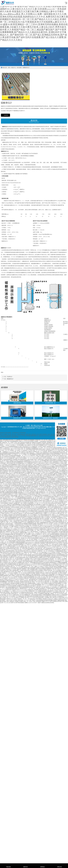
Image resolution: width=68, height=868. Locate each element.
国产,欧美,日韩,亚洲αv (19, 554)
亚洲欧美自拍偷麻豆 (21, 542)
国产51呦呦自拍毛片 (17, 502)
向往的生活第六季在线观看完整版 (19, 585)
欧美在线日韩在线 (36, 576)
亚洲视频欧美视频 (9, 534)
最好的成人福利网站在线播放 (12, 583)
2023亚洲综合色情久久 (61, 476)
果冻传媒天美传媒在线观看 (46, 542)
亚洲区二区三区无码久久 (10, 468)
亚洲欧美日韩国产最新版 (33, 573)
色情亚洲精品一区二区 (37, 486)
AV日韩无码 (34, 564)
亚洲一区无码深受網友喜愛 (47, 497)
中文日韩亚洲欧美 (47, 486)
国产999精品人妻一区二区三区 (8, 598)
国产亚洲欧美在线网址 (37, 501)
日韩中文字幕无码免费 (27, 483)
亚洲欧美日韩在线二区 (7, 481)
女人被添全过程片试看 (27, 499)
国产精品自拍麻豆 (18, 536)
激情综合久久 (10, 479)
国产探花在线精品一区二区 (34, 552)
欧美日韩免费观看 (44, 496)
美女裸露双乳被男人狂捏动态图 (36, 511)
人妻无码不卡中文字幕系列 (31, 481)
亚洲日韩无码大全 (47, 528)
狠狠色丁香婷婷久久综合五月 (46, 599)
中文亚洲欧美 (58, 570)
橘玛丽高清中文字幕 (9, 572)
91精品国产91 (64, 550)
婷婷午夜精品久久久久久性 (54, 579)
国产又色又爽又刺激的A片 (56, 546)
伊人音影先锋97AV (47, 581)
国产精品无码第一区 (54, 573)
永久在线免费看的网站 (55, 516)
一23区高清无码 (17, 524)
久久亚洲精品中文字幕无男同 (58, 564)
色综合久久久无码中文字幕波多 (16, 579)
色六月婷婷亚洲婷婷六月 (22, 511)
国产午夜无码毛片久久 (26, 446)
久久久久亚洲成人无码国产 (54, 552)
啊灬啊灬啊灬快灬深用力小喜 (38, 498)
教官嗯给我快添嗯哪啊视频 (16, 462)
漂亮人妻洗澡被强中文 (10, 519)
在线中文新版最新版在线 (32, 557)
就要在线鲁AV (14, 556)
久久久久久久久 (30, 542)
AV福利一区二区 (61, 539)
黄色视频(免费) (45, 461)
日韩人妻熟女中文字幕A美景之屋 (53, 490)
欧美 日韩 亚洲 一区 (57, 528)
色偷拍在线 (53, 470)
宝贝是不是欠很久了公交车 (20, 550)
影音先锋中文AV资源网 (50, 465)
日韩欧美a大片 (10, 599)
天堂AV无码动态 (30, 489)
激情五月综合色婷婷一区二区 (27, 507)
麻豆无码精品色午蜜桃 (39, 444)
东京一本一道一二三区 (30, 554)
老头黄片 (17, 547)
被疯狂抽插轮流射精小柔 (44, 564)
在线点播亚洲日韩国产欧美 (10, 499)
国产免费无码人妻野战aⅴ (21, 569)
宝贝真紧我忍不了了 (61, 596)
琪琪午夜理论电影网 (48, 483)
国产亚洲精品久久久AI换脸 (20, 552)
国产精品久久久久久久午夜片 (49, 547)
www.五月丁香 (48, 586)
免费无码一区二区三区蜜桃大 (30, 515)
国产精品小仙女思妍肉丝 (9, 511)
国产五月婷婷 (14, 600)
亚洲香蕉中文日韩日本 (57, 538)
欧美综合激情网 (12, 586)
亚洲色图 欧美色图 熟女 (34, 467)
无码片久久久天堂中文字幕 (18, 506)
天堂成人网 (47, 511)
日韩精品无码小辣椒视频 (26, 521)
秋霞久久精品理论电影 (7, 524)
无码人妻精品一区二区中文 (21, 572)
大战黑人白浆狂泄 (9, 480)
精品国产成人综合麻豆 (53, 446)
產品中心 (14, 68)
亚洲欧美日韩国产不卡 (13, 546)
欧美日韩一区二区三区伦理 (21, 480)
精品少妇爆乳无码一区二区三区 (51, 501)
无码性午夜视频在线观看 (10, 564)
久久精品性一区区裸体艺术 (51, 518)
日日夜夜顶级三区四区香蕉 (24, 490)
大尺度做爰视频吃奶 (19, 543)
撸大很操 (28, 528)
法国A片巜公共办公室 (24, 441)
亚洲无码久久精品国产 (40, 543)
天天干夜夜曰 (47, 530)
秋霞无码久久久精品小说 (33, 537)
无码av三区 (45, 472)
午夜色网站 (34, 525)
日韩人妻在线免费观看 (7, 537)
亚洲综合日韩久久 (56, 595)
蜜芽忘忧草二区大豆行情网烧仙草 (22, 595)
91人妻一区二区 (37, 461)
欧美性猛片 (42, 596)
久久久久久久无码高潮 (49, 480)
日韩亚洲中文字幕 (51, 441)
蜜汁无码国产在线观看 (42, 554)
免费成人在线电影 (8, 515)
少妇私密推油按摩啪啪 (18, 545)
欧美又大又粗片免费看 (42, 510)
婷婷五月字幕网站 (20, 598)
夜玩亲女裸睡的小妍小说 (53, 467)
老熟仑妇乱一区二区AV (24, 600)
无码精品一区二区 (37, 545)
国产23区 (41, 587)
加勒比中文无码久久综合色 (17, 461)
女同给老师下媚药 (24, 453)
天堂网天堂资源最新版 (29, 577)
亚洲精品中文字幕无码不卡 (50, 512)
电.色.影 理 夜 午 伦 (17, 530)
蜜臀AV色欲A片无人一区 (31, 533)
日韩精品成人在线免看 (33, 590)
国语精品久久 (43, 588)
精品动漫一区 (7, 526)
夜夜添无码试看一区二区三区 (46, 590)
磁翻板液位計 (26, 68)
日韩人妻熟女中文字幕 (30, 445)
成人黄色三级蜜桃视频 (40, 523)
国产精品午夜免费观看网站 (12, 441)
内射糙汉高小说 (40, 465)
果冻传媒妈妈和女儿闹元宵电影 (26, 459)
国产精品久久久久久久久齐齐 (43, 494)
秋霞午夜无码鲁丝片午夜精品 (19, 471)
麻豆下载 (64, 486)
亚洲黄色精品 (36, 519)
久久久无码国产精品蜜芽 (16, 577)
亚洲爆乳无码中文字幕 (44, 557)
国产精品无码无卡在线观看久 (7, 525)
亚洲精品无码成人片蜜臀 (40, 514)
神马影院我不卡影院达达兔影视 (12, 507)
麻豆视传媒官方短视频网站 (30, 448)
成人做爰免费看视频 (15, 505)
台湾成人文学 (45, 574)
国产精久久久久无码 (30, 598)
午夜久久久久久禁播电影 (47, 585)
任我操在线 (40, 471)
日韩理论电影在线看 (45, 457)
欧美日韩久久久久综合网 (17, 578)
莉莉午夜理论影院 (6, 538)
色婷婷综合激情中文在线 (47, 454)
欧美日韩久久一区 (16, 594)
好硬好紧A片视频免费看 (25, 501)
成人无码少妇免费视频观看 (9, 518)
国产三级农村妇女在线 (33, 492)
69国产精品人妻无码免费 (28, 479)
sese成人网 (39, 581)
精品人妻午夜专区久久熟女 (44, 533)
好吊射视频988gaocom (21, 463)
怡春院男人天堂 (50, 569)
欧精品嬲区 (53, 475)
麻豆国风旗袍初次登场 (37, 528)
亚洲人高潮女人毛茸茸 (14, 576)
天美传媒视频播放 (60, 555)
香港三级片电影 (40, 455)
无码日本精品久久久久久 (37, 488)
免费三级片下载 (29, 547)
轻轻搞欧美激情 (27, 485)
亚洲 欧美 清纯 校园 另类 (30, 581)
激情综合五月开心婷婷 (56, 511)
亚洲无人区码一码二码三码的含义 (53, 541)
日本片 (41, 520)
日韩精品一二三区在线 (7, 573)
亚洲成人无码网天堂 (45, 550)
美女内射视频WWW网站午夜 (41, 505)
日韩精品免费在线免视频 (61, 466)
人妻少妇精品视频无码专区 (12, 587)
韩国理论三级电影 (14, 601)
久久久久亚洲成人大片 (7, 529)
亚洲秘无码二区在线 (37, 446)
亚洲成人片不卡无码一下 (19, 529)
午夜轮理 (61, 577)
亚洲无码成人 (41, 459)
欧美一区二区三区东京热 (39, 450)
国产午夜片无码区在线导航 (35, 476)
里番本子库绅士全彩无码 (33, 550)
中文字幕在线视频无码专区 (45, 515)
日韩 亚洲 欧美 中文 (59, 590)
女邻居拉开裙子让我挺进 (50, 471)
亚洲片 (35, 459)
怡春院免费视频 (56, 481)
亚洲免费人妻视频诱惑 (47, 443)
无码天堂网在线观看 (27, 561)
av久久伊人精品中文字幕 (53, 514)
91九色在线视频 (32, 484)
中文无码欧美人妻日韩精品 (21, 467)
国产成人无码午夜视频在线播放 (28, 583)
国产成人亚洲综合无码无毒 (10, 490)
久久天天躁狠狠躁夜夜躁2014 (12, 446)
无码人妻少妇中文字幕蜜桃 (15, 563)
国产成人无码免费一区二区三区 (48, 519)
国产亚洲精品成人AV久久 (24, 532)
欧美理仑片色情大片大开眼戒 (24, 518)
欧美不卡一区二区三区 (46, 572)
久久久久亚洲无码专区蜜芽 (17, 448)
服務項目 (25, 866)
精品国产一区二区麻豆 (55, 559)
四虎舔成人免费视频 (11, 555)
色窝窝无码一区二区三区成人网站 (57, 505)
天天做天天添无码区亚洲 (28, 508)
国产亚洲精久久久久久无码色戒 (13, 508)
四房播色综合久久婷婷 (57, 533)
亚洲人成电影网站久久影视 (56, 462)
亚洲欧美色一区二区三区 (41, 440)
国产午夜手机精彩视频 (26, 576)
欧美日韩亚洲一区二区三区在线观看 (42, 521)
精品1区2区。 (63, 591)
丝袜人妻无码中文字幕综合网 (57, 598)
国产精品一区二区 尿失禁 (59, 468)
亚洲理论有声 (8, 590)
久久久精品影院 (41, 506)
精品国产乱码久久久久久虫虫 (19, 590)
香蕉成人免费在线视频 (12, 496)
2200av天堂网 (54, 530)
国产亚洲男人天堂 (12, 512)
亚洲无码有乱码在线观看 (56, 461)
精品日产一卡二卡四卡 (52, 485)
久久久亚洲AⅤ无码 (62, 524)
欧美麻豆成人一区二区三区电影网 (10, 472)
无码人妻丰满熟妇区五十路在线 (56, 484)
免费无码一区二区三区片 (45, 538)
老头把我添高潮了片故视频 (42, 598)
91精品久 (44, 446)
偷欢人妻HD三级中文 (41, 458)
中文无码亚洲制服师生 (19, 444)
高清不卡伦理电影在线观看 (51, 445)
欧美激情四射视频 (48, 600)
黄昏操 (8, 592)
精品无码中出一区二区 (25, 539)
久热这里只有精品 (12, 484)
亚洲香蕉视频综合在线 (29, 462)
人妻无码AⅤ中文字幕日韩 (24, 496)
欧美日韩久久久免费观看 (14, 440)
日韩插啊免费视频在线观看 (23, 498)
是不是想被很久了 (53, 479)
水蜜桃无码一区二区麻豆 (8, 443)
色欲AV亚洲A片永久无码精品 (21, 477)
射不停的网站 (20, 568)
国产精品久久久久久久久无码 (45, 525)
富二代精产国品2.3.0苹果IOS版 (42, 475)
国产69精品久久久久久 (14, 475)
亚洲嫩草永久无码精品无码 (23, 586)
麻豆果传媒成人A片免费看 (37, 532)
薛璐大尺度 (21, 465)
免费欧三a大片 (28, 603)
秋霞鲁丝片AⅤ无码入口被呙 (15, 494)
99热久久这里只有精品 (35, 559)
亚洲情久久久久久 (7, 502)
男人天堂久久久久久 (60, 569)
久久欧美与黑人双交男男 (50, 455)
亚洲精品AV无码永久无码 (9, 520)
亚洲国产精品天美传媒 (50, 596)
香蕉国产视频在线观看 (59, 600)
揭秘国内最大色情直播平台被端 (32, 568)
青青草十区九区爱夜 (10, 596)
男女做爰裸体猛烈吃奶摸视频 (10, 493)
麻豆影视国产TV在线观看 (23, 559)
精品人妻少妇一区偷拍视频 (29, 563)
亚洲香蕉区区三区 (28, 461)
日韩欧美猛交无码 (19, 525)
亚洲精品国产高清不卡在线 (8, 560)
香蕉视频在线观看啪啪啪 (32, 449)
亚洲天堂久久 (49, 592)
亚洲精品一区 (18, 479)
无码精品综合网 (33, 477)
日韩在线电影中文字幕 (43, 546)
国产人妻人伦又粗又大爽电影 (50, 508)
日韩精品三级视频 (13, 503)
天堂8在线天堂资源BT (38, 561)
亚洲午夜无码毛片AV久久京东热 (46, 466)
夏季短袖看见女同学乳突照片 (25, 497)
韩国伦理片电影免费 (60, 449)
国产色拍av (7, 461)
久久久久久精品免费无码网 (45, 536)
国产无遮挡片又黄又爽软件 (26, 452)
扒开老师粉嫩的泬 (57, 561)
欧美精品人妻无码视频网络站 (10, 465)
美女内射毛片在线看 (57, 545)
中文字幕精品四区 (20, 596)
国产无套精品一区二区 (54, 510)
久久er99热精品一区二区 (9, 486)
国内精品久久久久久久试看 (54, 458)
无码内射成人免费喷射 (18, 533)
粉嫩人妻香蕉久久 (16, 526)
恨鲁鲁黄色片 (46, 453)
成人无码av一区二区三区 (36, 582)
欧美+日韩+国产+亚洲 (49, 488)
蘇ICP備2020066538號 (37, 425)
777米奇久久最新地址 (61, 470)
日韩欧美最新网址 (47, 595)
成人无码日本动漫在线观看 (32, 538)
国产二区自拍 (54, 524)
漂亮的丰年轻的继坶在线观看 (39, 555)
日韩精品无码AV (9, 474)
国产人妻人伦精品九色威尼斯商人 (26, 503)
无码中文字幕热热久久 (37, 534)
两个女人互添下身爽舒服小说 (39, 485)
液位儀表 (19, 68)
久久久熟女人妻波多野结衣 (36, 512)
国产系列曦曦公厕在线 (24, 488)
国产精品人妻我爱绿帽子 (13, 570)
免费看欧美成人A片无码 (60, 507)
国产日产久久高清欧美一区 (59, 576)
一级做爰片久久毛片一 (8, 528)
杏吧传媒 (22, 547)
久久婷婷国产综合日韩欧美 (7, 467)
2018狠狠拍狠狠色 (59, 551)
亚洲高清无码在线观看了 (10, 457)
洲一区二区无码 (37, 547)
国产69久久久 (34, 565)
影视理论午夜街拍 (51, 555)
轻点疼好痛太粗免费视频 (27, 505)
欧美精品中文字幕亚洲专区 (29, 494)
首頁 (9, 68)
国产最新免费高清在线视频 (32, 596)
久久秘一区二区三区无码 (41, 503)
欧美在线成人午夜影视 (34, 572)
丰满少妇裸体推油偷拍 (41, 507)
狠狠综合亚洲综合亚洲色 (48, 603)
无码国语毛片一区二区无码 (46, 492)
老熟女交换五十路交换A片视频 (46, 449)
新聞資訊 (42, 866)
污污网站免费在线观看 (57, 521)
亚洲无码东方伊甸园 (53, 489)
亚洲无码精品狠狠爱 (24, 587)
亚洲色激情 (53, 557)
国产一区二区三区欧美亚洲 (57, 457)
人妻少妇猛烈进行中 (15, 592)
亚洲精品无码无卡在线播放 (55, 554)
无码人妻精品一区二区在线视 (38, 539)
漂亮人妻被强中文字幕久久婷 (10, 532)
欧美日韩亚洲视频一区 (26, 526)
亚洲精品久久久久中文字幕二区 (10, 452)
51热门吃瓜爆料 (36, 474)
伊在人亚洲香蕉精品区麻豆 (9, 548)
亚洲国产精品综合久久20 (8, 569)
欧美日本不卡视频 (14, 488)
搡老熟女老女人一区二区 (26, 588)
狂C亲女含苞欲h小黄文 (30, 465)
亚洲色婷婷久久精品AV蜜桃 (50, 520)
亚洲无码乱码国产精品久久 (13, 588)
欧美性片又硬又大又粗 (46, 463)
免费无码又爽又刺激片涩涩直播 (41, 516)
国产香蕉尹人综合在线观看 (36, 600)
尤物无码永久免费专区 (37, 551)
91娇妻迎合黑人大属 (44, 529)
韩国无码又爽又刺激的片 (51, 459)
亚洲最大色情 (12, 516)
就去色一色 (9, 445)
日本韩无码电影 (42, 569)
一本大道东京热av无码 (32, 599)
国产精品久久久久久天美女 (20, 537)
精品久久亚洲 (53, 529)
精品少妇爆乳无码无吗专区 (41, 560)
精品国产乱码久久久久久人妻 (37, 502)
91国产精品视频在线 (55, 550)
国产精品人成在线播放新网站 (7, 551)
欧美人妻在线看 (4, 440)
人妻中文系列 (50, 507)
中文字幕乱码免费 (46, 526)
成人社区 (8, 577)
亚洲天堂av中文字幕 (10, 514)
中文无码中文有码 (37, 526)
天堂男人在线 (48, 567)
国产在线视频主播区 (33, 569)
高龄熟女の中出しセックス (9, 498)
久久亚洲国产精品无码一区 (52, 506)
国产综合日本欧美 (58, 578)
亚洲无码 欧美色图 (22, 466)
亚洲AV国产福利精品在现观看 (22, 443)
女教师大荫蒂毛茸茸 (25, 570)
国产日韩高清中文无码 (52, 523)
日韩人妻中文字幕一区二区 (9, 559)
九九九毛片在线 (10, 543)
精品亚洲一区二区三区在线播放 (41, 499)
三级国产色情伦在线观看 (39, 592)
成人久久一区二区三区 (24, 556)
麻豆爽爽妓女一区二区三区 (27, 475)
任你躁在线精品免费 (20, 557)
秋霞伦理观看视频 (54, 453)
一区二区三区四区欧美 (48, 551)
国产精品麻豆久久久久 (51, 450)
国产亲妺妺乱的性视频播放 (28, 440)
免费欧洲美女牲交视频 (31, 470)
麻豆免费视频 (41, 477)
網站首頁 (60, 866)
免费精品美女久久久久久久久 (34, 472)
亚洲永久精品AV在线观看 (37, 541)
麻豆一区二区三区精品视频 (8, 542)
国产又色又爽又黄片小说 (20, 474)
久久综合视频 (36, 497)
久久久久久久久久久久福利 (33, 457)
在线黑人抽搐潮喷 (7, 530)
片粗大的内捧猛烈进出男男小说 (23, 551)
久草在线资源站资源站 (36, 595)
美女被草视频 (62, 532)
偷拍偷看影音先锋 (58, 592)
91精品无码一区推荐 (53, 440)
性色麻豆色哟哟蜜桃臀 (45, 556)
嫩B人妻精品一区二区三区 (54, 594)
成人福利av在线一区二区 (25, 546)
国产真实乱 (34, 546)
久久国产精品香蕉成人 (35, 574)
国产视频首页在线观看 (35, 443)
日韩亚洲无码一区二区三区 (43, 524)
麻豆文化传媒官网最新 (21, 516)
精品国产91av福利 (34, 587)
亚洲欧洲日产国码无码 (29, 578)
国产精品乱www (48, 587)
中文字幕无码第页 (44, 537)
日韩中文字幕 (19, 560)
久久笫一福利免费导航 (30, 579)
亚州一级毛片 (20, 581)
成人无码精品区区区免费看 (51, 532)
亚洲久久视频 (35, 493)
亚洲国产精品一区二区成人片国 (27, 601)
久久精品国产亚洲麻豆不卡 (55, 472)
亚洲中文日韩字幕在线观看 (17, 603)
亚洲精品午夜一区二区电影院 (40, 452)
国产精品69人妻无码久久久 (37, 586)
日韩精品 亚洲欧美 (48, 583)
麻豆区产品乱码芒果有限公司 (55, 452)
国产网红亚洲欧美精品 (42, 484)
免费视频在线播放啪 (5, 585)
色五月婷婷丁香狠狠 (24, 574)
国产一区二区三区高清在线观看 (24, 519)
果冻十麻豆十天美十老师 (58, 581)
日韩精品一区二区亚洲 (13, 501)
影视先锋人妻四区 (44, 573)
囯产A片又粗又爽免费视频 (34, 585)
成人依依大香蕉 (32, 510)
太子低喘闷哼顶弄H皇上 (59, 483)
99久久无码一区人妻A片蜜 (41, 577)
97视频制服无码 (53, 537)
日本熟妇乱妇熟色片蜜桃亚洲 (23, 541)
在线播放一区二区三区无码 (20, 573)
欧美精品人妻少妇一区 (31, 506)
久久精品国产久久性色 (27, 450)
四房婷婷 (60, 499)
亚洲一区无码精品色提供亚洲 (11, 476)
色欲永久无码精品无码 (59, 542)
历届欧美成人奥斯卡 (32, 466)
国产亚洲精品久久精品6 (58, 463)
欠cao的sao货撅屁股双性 (28, 523)
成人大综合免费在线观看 (57, 526)
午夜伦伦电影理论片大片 (48, 476)
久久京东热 (59, 465)
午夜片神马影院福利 (53, 577)
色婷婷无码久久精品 (8, 552)
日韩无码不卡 (48, 502)
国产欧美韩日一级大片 (60, 454)
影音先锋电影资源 (18, 515)
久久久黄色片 (41, 567)
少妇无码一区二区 (22, 492)
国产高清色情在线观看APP (42, 578)
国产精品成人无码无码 (33, 520)
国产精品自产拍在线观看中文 (16, 565)
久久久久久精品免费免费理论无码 (46, 565)
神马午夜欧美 (19, 514)
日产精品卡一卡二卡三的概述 (20, 454)
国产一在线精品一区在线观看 (9, 568)
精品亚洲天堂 (39, 563)
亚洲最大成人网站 (21, 457)
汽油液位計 (10, 377)
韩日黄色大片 (56, 587)
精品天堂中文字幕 (23, 476)
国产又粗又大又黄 (17, 458)
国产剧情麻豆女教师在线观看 (29, 524)
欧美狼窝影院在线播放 (14, 453)
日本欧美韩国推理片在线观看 (10, 459)
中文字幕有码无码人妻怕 (38, 518)
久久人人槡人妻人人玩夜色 (15, 561)
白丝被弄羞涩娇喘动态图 (17, 485)
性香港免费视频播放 (47, 468)
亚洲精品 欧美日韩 (25, 582)
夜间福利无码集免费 (47, 591)
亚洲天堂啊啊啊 (40, 445)
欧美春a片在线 (58, 585)
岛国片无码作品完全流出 (43, 470)
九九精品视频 (43, 467)
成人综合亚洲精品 (57, 492)
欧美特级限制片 (45, 559)
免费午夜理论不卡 (29, 543)
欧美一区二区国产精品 (22, 548)
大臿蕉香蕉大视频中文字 (41, 601)
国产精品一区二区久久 (7, 595)
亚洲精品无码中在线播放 (37, 570)
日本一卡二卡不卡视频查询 (19, 567)
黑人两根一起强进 (7, 545)
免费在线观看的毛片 (11, 581)
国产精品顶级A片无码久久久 (24, 564)
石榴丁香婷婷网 (10, 547)
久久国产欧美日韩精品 (28, 514)
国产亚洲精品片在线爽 (28, 530)
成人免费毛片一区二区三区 (21, 510)
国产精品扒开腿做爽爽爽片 (41, 479)
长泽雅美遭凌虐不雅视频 (11, 492)
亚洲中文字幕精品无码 (8, 510)
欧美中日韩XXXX (40, 462)
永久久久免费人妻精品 (55, 496)
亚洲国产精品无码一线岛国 (18, 538)
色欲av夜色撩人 (58, 488)
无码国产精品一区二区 (60, 565)
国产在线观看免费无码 (42, 579)
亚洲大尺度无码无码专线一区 (28, 594)
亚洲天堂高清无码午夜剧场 (54, 503)
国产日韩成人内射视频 (58, 502)
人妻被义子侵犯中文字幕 (60, 599)
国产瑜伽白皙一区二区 (44, 493)
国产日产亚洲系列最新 (22, 468)
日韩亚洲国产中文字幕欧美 (55, 574)
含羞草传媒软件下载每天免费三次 (56, 588)
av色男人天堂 (40, 583)
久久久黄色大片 (28, 545)
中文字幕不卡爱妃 (56, 586)
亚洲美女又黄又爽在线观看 (45, 481)
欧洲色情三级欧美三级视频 (55, 474)
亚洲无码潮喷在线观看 (47, 576)
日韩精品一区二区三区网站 (12, 539)
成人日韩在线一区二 (47, 545)
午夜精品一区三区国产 (15, 450)
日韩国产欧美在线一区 (49, 570)
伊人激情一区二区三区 (22, 484)
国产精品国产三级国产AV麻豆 (36, 480)
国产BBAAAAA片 (8, 550)
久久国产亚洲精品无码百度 (55, 601)
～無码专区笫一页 (38, 483)
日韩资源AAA (63, 467)
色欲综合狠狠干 (8, 454)
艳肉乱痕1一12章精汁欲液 (36, 453)
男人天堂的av (56, 591)
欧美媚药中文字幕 (33, 548)
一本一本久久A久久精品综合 (28, 455)
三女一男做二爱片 (38, 530)
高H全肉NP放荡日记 (8, 554)
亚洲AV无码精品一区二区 (20, 599)
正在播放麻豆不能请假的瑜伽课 (13, 483)
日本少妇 (55, 525)
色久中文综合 (44, 474)
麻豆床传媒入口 (23, 472)
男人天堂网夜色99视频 (42, 594)
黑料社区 (47, 462)
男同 (61, 573)
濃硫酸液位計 (10, 379)
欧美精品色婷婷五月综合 (11, 466)
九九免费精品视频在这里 (41, 489)
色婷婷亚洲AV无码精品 (22, 520)
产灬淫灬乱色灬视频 (32, 567)
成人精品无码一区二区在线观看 (50, 582)
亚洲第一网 (29, 474)
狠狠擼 (2, 468)
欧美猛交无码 (26, 502)
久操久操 (37, 542)
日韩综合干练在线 (57, 486)
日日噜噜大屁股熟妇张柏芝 (47, 568)
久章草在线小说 (29, 444)
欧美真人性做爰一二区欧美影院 (38, 441)
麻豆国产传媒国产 (34, 556)
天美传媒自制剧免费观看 (14, 455)
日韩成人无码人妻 (14, 574)
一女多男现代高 (54, 499)
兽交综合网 (30, 516)
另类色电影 (44, 552)
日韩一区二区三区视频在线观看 (14, 523)
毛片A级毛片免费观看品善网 (19, 489)
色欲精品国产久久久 (51, 548)
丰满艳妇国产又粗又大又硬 (33, 463)
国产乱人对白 (46, 534)
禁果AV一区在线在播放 (18, 445)
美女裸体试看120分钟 (28, 560)
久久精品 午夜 (49, 498)
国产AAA (51, 578)
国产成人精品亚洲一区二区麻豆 (23, 486)
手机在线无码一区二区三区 (54, 560)
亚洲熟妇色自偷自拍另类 (27, 592)
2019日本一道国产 (37, 603)
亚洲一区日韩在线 (15, 582)
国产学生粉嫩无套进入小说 (35, 468)
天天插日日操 (28, 525)
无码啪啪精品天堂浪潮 (19, 470)
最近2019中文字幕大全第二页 (18, 449)
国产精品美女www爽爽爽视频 (30, 536)
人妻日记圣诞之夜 (10, 463)
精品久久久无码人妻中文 (23, 512)
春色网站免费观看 (55, 534)
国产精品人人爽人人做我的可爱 (12, 521)
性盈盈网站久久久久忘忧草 (24, 493)
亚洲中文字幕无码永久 (7, 536)
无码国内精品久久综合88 (32, 529)
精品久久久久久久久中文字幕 (20, 591)
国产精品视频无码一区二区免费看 (22, 534)
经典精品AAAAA (8, 591)
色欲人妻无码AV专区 (32, 471)
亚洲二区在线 (36, 588)
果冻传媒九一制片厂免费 (11, 497)
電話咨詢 (8, 866)
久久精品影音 (6, 448)
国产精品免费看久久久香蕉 (60, 583)
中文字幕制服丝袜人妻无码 (51, 477)
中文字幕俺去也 (35, 496)
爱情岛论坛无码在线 (19, 481)
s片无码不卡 (54, 494)
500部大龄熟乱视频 (56, 572)
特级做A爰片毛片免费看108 (52, 444)
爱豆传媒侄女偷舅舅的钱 (49, 563)
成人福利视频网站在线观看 (34, 454)
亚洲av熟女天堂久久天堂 (52, 543)
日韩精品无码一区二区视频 (35, 591)
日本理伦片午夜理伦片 (20, 528)
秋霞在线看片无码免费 (51, 539)
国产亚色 (19, 499)
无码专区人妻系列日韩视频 (57, 493)
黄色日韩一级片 (42, 548)
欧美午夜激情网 (38, 508)
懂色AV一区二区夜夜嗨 (58, 515)
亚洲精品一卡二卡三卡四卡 (29, 458)
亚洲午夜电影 (27, 565)
